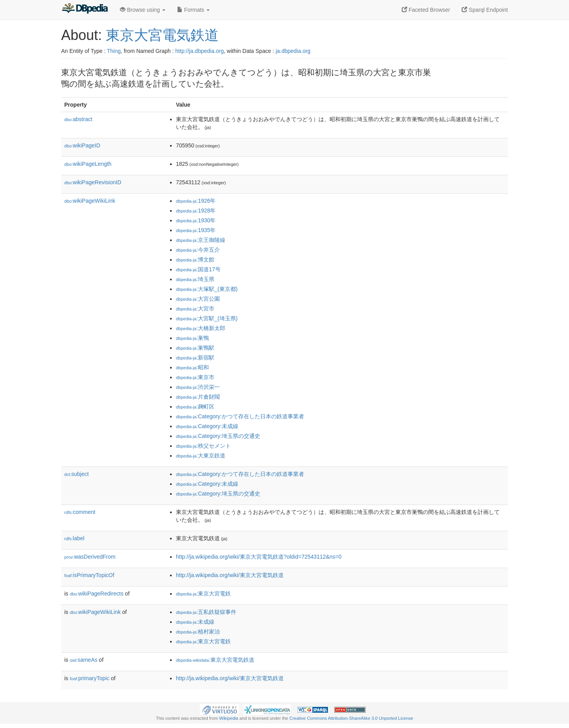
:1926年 (196, 201)
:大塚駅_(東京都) (207, 289)
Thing (114, 51)
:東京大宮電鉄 (203, 594)
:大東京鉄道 (201, 456)
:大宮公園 (198, 299)
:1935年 (196, 230)
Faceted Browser (426, 10)
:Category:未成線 (207, 426)
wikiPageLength (88, 164)
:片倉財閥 (198, 397)
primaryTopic (90, 678)
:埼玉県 (195, 279)
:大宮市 (195, 309)
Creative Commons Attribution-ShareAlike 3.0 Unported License (351, 718)
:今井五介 (198, 250)
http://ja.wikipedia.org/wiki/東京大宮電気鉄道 (230, 575)
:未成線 (195, 622)
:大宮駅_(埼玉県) (207, 318)
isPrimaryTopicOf (89, 575)
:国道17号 (198, 269)
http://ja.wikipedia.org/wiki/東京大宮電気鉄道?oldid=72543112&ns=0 (259, 557)
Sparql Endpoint (485, 10)
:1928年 (196, 211)
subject (76, 474)
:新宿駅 (195, 358)
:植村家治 (198, 632)
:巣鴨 (192, 338)
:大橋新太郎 (201, 328)
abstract (78, 119)
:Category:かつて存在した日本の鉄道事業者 (240, 416)
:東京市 (195, 377)
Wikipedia (229, 718)
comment (80, 512)
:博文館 (195, 260)
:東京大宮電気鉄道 (215, 660)
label (74, 538)
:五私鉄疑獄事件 (206, 612)
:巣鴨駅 (195, 348)
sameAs (83, 660)
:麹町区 (195, 407)
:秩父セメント (203, 446)
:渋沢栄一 (198, 387)
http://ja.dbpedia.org (199, 51)
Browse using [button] (143, 10)
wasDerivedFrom (90, 557)
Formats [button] (193, 10)
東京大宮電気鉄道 (162, 35)
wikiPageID (82, 145)
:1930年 (196, 220)
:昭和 (192, 367)
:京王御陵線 (201, 240)
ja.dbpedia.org (293, 51)
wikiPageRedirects (97, 594)
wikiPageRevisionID (93, 182)
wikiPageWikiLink (90, 201)
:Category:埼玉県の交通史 (218, 436)
